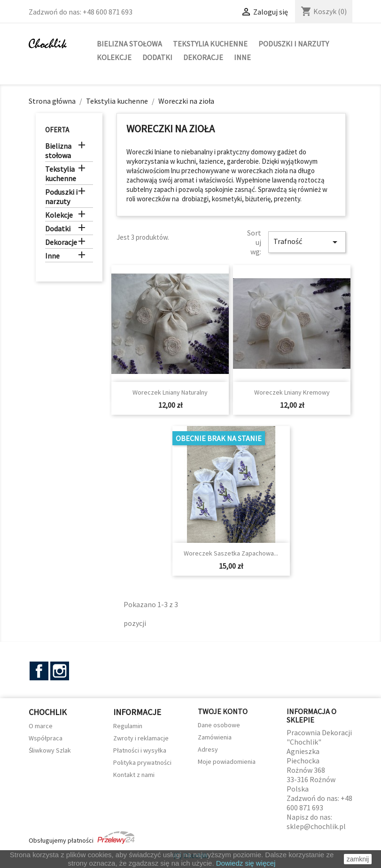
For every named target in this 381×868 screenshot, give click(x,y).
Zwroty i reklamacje (141, 738)
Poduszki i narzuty (294, 44)
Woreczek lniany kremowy (292, 392)
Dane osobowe (219, 725)
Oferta (57, 130)
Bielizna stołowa (129, 44)
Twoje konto (223, 711)
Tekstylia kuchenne (210, 44)
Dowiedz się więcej (246, 863)
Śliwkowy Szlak (50, 750)
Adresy (208, 749)
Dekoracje (203, 57)
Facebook (39, 671)
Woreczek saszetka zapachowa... (231, 553)
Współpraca (46, 738)
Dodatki (157, 57)
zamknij (358, 859)
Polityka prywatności (142, 762)
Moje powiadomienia (227, 761)
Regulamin (128, 726)
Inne (242, 57)
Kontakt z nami (134, 775)
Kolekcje (114, 57)
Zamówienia (215, 737)
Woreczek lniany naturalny (170, 392)
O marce (41, 726)
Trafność (307, 242)
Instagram (60, 671)
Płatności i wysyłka (140, 750)
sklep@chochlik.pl (316, 826)
